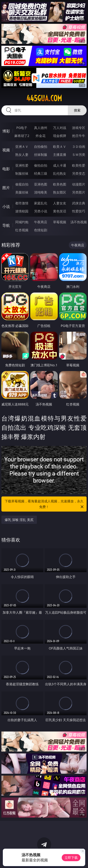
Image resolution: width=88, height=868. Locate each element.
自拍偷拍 (41, 147)
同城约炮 (22, 222)
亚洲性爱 (22, 165)
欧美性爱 (79, 165)
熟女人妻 (22, 155)
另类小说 (41, 211)
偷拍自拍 (41, 165)
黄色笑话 (60, 211)
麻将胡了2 (22, 136)
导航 (6, 225)
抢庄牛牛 (79, 136)
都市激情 (22, 203)
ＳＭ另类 (79, 155)
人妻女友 (60, 203)
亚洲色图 (41, 184)
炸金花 (41, 136)
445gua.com (44, 98)
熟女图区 (60, 192)
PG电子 (22, 128)
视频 (6, 150)
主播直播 (60, 155)
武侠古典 (79, 203)
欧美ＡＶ (60, 147)
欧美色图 (60, 184)
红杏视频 (22, 230)
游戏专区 (79, 128)
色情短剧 (41, 230)
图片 (6, 188)
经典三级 (41, 173)
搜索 (77, 110)
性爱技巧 (79, 211)
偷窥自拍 (22, 184)
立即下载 (71, 858)
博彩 (6, 131)
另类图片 (79, 192)
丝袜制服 (41, 155)
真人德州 (41, 128)
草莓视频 (60, 222)
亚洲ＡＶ (22, 147)
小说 (6, 207)
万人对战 (60, 128)
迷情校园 (22, 211)
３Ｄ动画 (79, 147)
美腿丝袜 (22, 192)
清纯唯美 (41, 192)
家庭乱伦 (41, 203)
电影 (6, 169)
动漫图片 (79, 184)
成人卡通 (60, 165)
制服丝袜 (22, 173)
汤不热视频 (79, 222)
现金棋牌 (60, 136)
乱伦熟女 (60, 173)
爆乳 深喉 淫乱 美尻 (19, 520)
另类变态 (79, 173)
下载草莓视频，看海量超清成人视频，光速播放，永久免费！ (45, 504)
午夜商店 (41, 222)
